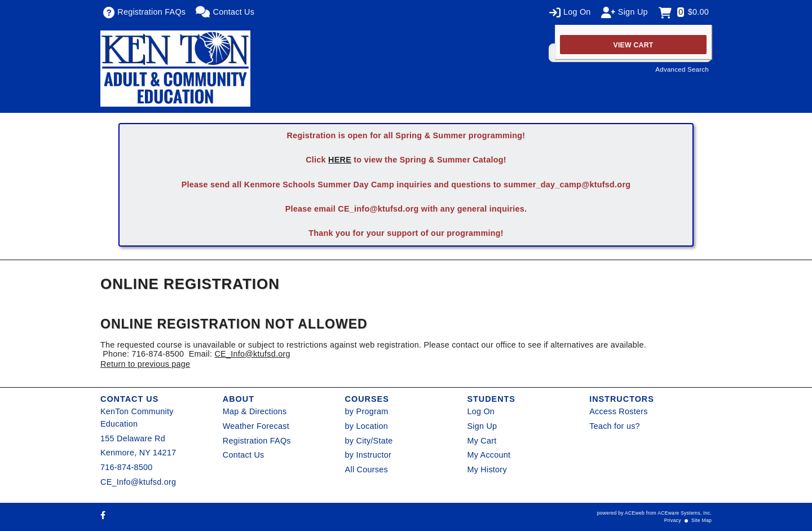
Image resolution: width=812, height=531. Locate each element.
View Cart (634, 45)
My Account (489, 455)
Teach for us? (615, 426)
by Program (367, 411)
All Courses (367, 469)
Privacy (673, 520)
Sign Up (482, 426)
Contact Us (244, 455)
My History (487, 469)
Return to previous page (145, 364)
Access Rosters (618, 411)
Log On (481, 411)
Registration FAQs (257, 441)
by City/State (369, 441)
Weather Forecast (256, 426)
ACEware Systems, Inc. (685, 513)
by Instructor (368, 455)
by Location (367, 426)
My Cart (482, 441)
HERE (340, 160)
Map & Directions (255, 411)
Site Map (701, 520)
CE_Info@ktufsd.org (252, 354)
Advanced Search (682, 69)
